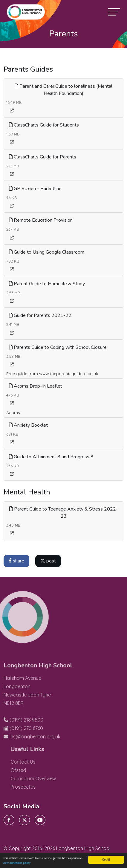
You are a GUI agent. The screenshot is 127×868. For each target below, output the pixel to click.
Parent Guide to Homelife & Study (47, 284)
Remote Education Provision (41, 220)
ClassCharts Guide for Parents (43, 157)
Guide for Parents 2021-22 (40, 315)
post (48, 561)
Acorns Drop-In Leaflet (36, 386)
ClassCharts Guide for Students (44, 125)
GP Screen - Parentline (35, 189)
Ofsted (29, 770)
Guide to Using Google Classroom (47, 252)
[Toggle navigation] (114, 12)
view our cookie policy (17, 864)
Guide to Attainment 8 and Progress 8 (51, 457)
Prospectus (34, 787)
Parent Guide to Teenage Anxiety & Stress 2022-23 (64, 513)
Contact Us (34, 762)
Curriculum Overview (44, 778)
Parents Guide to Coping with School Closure (58, 347)
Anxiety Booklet (28, 425)
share (16, 561)
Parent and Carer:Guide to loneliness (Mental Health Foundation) (63, 90)
